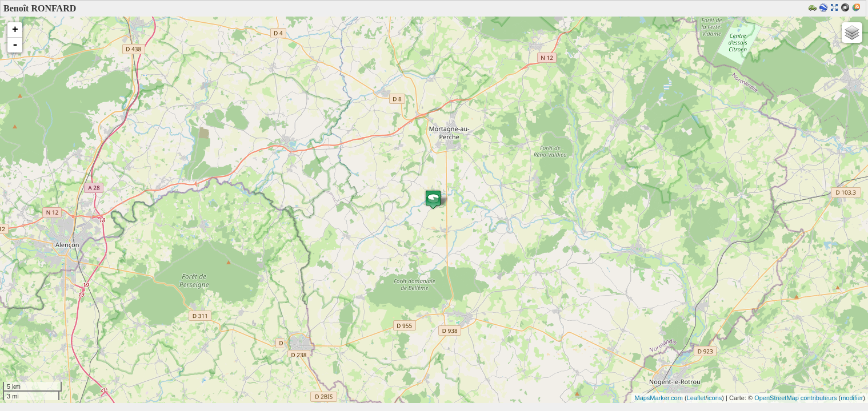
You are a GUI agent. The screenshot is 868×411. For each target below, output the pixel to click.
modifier (852, 398)
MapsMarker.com (658, 398)
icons (715, 398)
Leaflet (696, 398)
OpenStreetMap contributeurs (795, 398)
